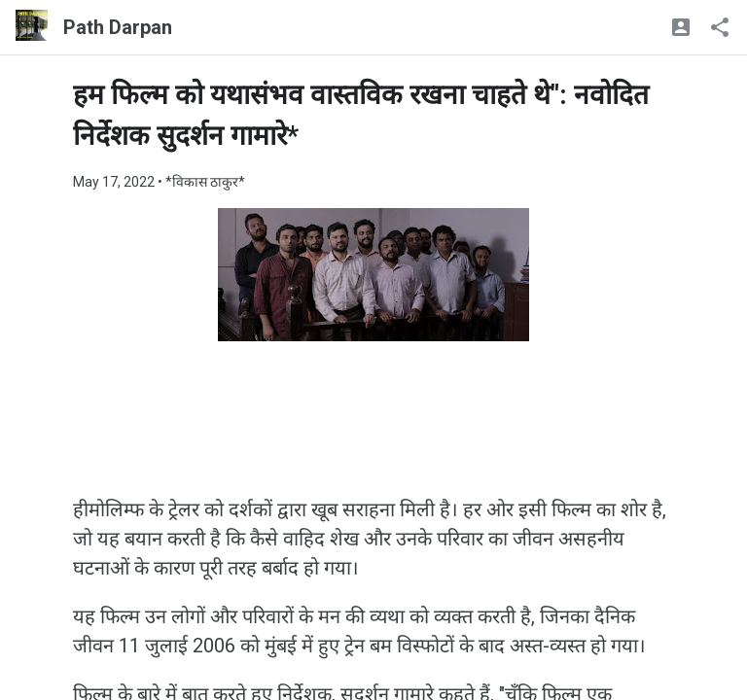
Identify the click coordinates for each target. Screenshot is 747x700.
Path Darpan (118, 27)
